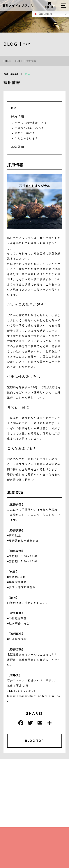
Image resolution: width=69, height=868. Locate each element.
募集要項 (18, 147)
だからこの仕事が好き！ (31, 123)
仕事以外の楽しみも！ (29, 128)
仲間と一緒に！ (25, 133)
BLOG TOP (34, 741)
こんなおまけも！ (26, 138)
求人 (28, 74)
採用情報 (18, 116)
